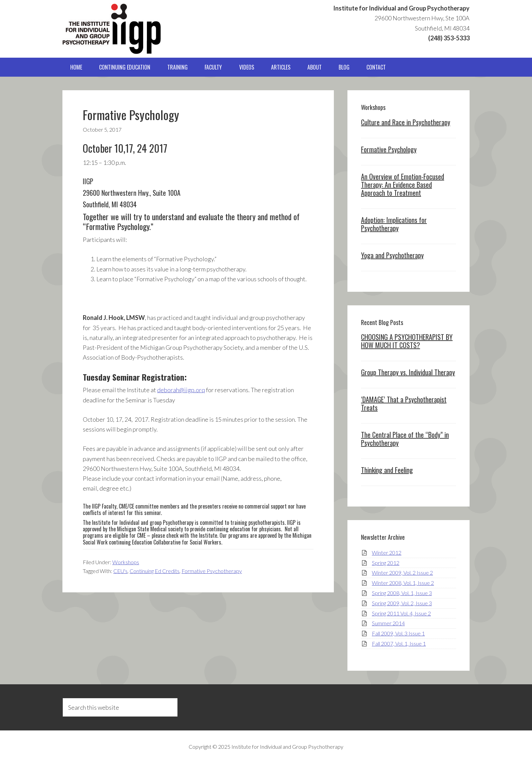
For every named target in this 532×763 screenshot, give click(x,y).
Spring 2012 (386, 563)
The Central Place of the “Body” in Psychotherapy (405, 439)
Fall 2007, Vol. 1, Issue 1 (399, 643)
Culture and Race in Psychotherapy (406, 122)
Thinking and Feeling (387, 470)
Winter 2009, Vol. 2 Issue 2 (402, 573)
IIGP (112, 29)
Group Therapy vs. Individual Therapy (408, 372)
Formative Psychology (389, 149)
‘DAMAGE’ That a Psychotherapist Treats (404, 403)
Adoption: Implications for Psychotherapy (394, 224)
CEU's (120, 571)
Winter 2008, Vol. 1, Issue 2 (403, 583)
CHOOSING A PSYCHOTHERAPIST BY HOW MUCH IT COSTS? (407, 341)
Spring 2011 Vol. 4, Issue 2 (401, 613)
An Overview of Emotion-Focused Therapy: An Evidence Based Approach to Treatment (403, 185)
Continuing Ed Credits (155, 571)
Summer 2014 (388, 623)
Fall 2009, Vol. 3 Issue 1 (398, 633)
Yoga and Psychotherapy (392, 255)
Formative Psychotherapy (212, 571)
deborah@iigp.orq (181, 390)
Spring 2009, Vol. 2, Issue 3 (402, 603)
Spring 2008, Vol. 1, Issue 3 (402, 593)
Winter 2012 (387, 552)
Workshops (126, 562)
